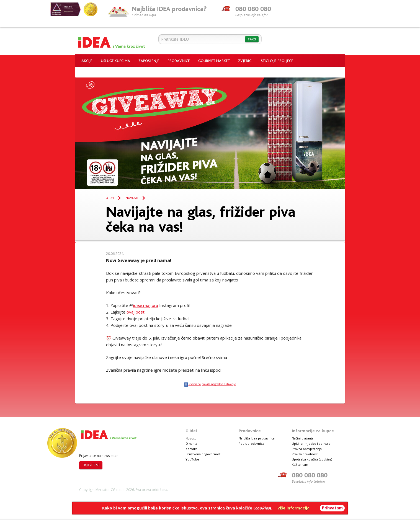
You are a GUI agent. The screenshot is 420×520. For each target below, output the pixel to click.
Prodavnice (179, 61)
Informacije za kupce (313, 431)
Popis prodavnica (251, 443)
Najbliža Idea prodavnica (257, 438)
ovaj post (136, 312)
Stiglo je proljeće (277, 61)
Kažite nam (300, 465)
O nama (191, 443)
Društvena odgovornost (203, 454)
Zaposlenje (149, 61)
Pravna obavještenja (307, 449)
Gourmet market (214, 61)
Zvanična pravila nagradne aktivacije (212, 384)
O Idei (110, 198)
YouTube (192, 459)
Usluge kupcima (115, 61)
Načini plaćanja (303, 438)
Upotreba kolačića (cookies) (312, 459)
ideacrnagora (146, 305)
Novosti (132, 198)
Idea (112, 41)
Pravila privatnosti (305, 454)
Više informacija (293, 508)
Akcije (87, 61)
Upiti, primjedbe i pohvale (311, 443)
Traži (252, 39)
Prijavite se (91, 465)
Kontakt (191, 449)
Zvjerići (245, 61)
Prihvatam (332, 508)
